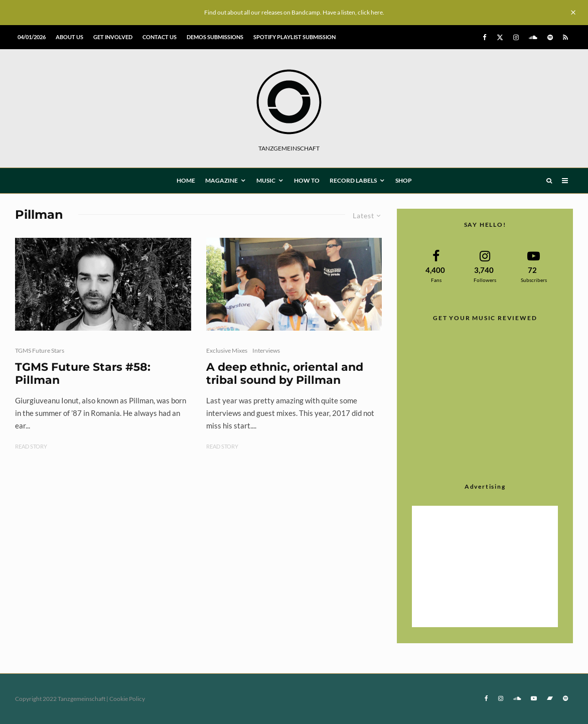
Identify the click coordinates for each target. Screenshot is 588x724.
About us (69, 37)
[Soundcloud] (533, 37)
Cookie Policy (127, 699)
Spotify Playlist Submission (295, 37)
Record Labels (353, 180)
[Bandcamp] (550, 698)
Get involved (113, 37)
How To (307, 180)
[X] (500, 37)
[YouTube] (534, 698)
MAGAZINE (222, 180)
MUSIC (266, 180)
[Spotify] (550, 37)
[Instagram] (516, 37)
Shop (404, 180)
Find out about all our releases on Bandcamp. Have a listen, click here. (294, 12)
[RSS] (565, 37)
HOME (186, 180)
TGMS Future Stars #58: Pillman (83, 374)
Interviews (266, 350)
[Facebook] (485, 37)
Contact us (160, 37)
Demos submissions (215, 37)
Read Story (31, 446)
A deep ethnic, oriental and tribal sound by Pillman (285, 374)
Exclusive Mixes (227, 350)
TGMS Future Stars (40, 350)
